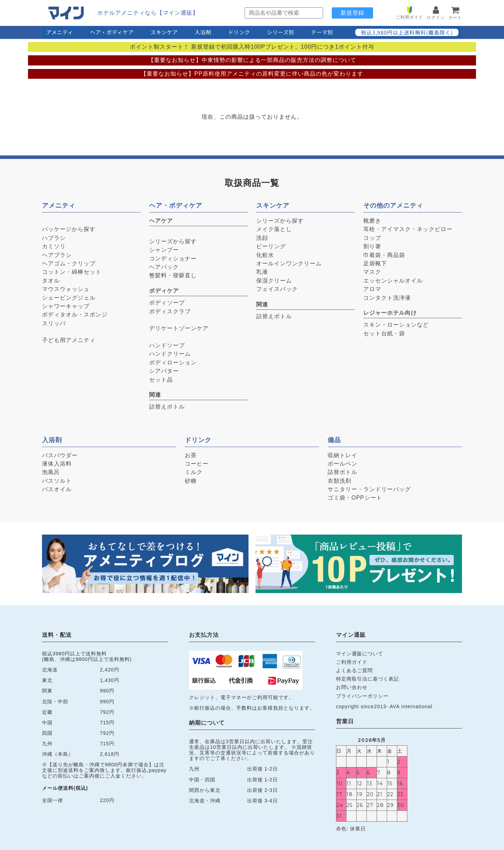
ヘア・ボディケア (112, 32)
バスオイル (57, 489)
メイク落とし (274, 229)
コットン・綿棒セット (72, 272)
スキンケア (164, 32)
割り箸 (372, 246)
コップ (372, 238)
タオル (51, 281)
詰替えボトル (167, 407)
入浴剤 (203, 32)
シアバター (164, 371)
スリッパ (54, 323)
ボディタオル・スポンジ (75, 315)
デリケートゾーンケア (179, 328)
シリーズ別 (281, 32)
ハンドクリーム (170, 354)
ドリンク (239, 32)
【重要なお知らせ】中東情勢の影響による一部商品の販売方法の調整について (252, 60)
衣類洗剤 (339, 481)
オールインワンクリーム (289, 263)
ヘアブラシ (57, 255)
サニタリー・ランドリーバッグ (369, 489)
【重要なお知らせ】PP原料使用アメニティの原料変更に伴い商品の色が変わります (252, 74)
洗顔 (262, 238)
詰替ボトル (342, 472)
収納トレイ (342, 455)
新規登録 (352, 13)
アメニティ (60, 32)
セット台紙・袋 (384, 333)
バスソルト (57, 481)
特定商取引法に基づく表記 (367, 679)
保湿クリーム (274, 281)
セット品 (161, 380)
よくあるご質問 (354, 670)
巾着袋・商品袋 (384, 255)
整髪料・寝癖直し (173, 275)
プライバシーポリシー (362, 696)
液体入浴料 (57, 464)
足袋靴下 (375, 263)
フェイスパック (277, 289)
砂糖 (191, 481)
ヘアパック (164, 267)
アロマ (372, 289)
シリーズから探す (173, 241)
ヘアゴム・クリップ (69, 263)
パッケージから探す (69, 229)
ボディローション (173, 363)
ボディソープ (167, 303)
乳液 (262, 272)
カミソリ (54, 246)
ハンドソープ (167, 345)
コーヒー (197, 464)
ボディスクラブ (170, 311)
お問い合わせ (352, 687)
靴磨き (372, 221)
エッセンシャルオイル (393, 281)
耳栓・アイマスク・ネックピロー (408, 229)
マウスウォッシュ (66, 289)
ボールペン (342, 464)
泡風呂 (51, 472)
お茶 (191, 455)
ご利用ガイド (352, 662)
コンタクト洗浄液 (387, 298)
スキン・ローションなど (396, 325)
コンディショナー (173, 259)
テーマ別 (322, 32)
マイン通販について (360, 654)
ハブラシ (54, 238)
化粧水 (265, 255)
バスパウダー (60, 455)
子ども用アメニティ (69, 340)
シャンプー (164, 250)
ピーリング (271, 246)
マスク (372, 272)
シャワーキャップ (66, 306)
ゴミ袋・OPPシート (355, 498)
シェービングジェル (69, 298)
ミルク (194, 472)
